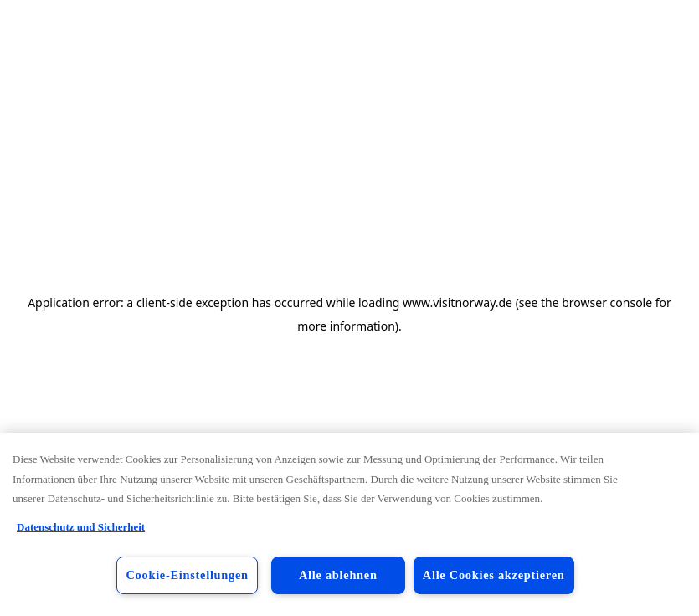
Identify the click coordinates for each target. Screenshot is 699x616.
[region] (349, 524)
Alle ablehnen (338, 575)
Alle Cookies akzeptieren (494, 575)
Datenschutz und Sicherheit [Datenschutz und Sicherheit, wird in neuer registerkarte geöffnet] (81, 527)
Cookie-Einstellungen (187, 575)
